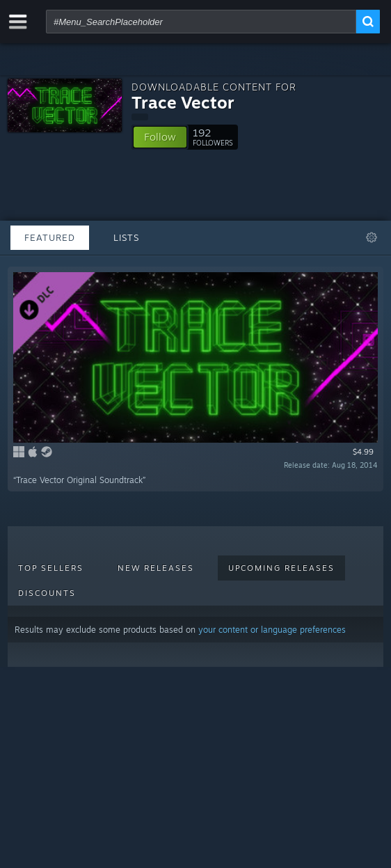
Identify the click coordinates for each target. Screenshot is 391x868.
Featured (50, 237)
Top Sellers (51, 568)
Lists (126, 237)
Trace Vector (183, 102)
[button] (160, 137)
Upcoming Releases (281, 568)
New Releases (156, 568)
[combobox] (201, 22)
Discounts (47, 593)
